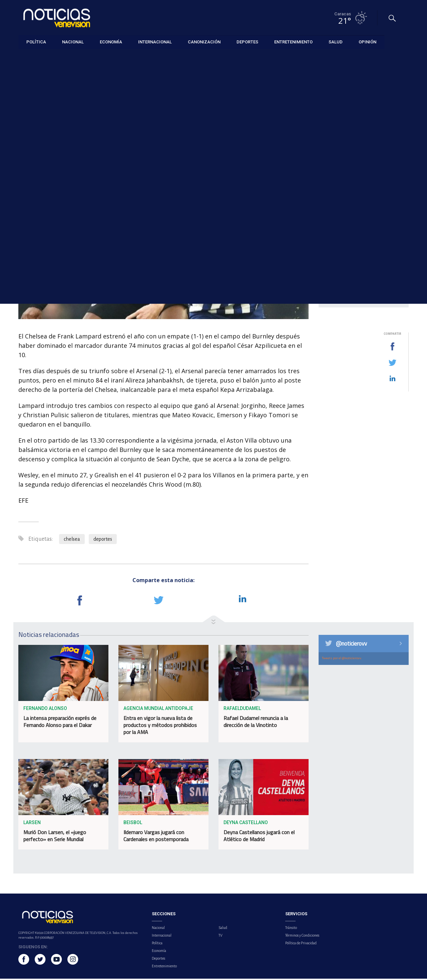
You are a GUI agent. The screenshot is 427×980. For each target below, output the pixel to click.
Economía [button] (111, 42)
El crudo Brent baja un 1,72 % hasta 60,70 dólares (369, 188)
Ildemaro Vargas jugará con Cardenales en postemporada (156, 837)
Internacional (162, 937)
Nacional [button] (73, 42)
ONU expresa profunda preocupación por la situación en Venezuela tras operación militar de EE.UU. (370, 244)
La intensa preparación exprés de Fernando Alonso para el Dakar (60, 723)
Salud (223, 929)
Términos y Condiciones (302, 937)
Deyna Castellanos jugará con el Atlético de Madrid (259, 837)
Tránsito (291, 929)
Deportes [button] (247, 42)
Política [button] (36, 42)
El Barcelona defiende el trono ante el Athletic (365, 213)
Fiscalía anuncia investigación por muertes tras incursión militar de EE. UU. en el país (369, 282)
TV (221, 937)
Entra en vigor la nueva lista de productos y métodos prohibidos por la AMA (160, 727)
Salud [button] (336, 42)
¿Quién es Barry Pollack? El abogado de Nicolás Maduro (370, 163)
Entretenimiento (164, 967)
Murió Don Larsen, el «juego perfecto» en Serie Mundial (55, 837)
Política (157, 944)
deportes (103, 541)
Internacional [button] (155, 42)
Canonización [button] (204, 42)
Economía (159, 952)
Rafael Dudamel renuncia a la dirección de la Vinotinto (256, 723)
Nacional (158, 929)
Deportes (28, 57)
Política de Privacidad (301, 944)
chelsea (72, 541)
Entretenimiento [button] (293, 42)
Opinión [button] (367, 42)
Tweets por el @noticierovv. (342, 659)
